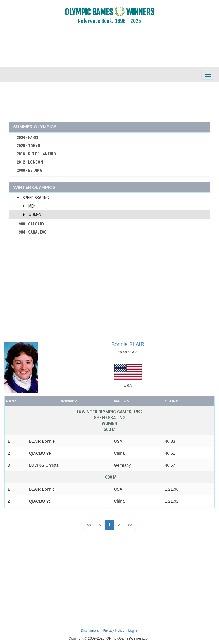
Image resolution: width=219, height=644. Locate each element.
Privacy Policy (113, 631)
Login (133, 631)
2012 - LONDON (30, 162)
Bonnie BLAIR (128, 344)
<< (89, 525)
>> (130, 525)
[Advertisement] (109, 50)
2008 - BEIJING (30, 170)
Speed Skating (36, 198)
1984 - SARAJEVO (32, 232)
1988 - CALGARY (31, 224)
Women (35, 215)
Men (32, 206)
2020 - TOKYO (29, 146)
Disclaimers (90, 631)
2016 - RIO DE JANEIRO (36, 154)
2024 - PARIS (27, 138)
